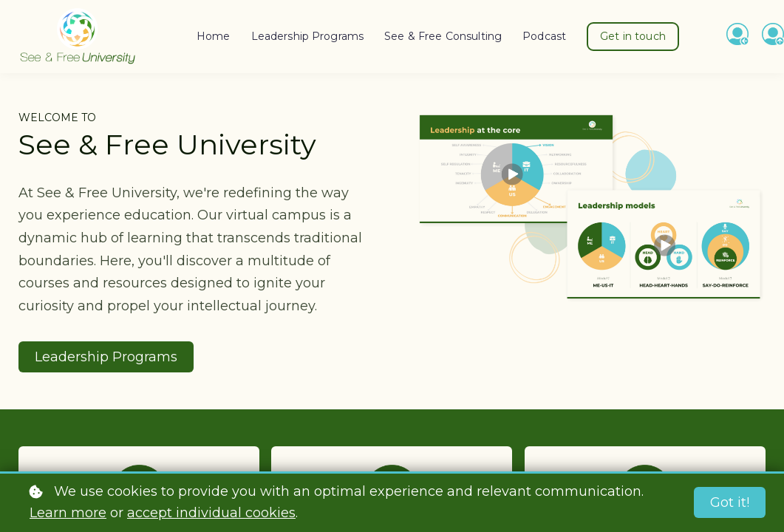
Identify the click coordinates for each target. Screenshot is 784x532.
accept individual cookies (211, 513)
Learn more (68, 513)
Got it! (730, 502)
